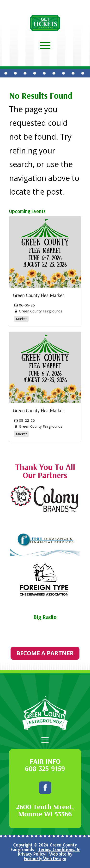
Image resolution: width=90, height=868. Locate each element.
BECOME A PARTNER (45, 653)
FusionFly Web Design (45, 858)
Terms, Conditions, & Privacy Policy (49, 852)
